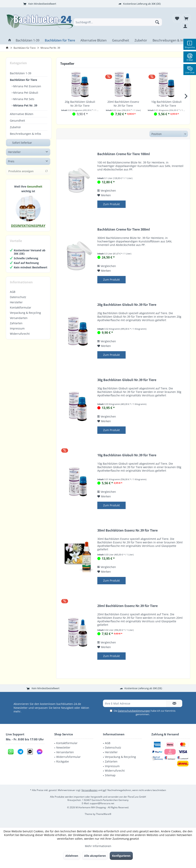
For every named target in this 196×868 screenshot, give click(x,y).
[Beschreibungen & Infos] (170, 40)
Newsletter (63, 747)
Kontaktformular (21, 311)
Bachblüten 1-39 (21, 73)
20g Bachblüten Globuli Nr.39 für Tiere (80, 104)
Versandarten (19, 322)
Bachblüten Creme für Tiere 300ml (124, 230)
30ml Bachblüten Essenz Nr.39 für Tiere (127, 530)
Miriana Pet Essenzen (27, 86)
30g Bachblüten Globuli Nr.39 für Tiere (127, 380)
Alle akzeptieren (95, 856)
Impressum (17, 332)
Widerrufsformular (68, 757)
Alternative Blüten (22, 114)
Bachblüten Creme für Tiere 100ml (124, 154)
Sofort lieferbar (22, 147)
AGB (13, 296)
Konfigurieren (121, 856)
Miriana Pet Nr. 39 (25, 105)
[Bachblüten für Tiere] (60, 40)
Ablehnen (72, 856)
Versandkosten (89, 790)
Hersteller (14, 156)
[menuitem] (186, 18)
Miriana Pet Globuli (25, 93)
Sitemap (110, 775)
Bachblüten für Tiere (23, 80)
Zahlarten (16, 327)
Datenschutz (18, 301)
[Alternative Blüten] (94, 40)
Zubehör (15, 127)
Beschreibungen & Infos (25, 134)
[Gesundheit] (121, 40)
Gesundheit (17, 121)
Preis (11, 165)
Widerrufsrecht (20, 338)
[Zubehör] (141, 40)
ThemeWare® (104, 814)
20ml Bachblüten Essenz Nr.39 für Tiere (123, 104)
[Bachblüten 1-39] (28, 40)
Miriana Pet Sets (23, 99)
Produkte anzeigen (28, 175)
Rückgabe (63, 761)
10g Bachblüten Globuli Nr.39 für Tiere (166, 104)
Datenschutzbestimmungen (134, 711)
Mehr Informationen (98, 846)
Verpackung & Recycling (25, 317)
